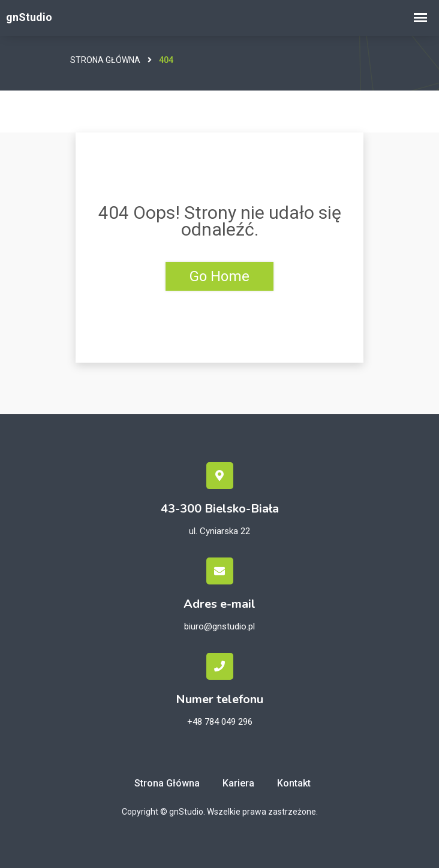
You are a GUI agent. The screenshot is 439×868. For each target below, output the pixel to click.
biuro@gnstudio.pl (220, 626)
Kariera (238, 783)
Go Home (220, 276)
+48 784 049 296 (220, 722)
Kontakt (294, 783)
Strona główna (105, 60)
